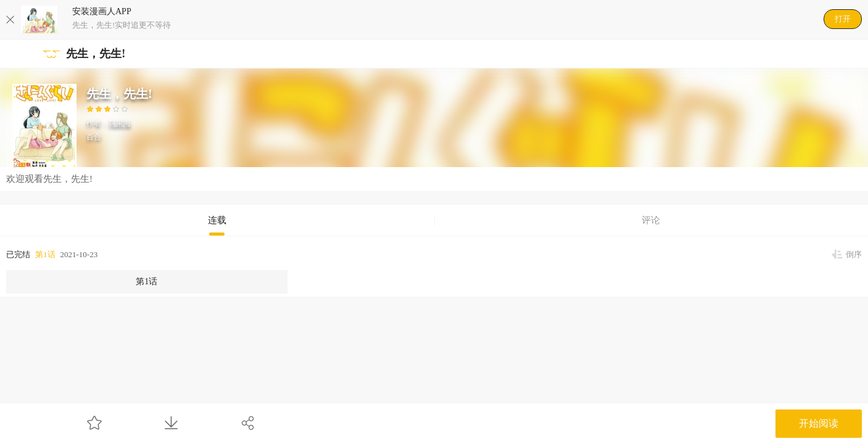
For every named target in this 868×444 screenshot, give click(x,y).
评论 (651, 220)
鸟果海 (120, 123)
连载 (217, 220)
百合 (94, 137)
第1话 (45, 254)
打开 (843, 19)
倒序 (854, 254)
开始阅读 (819, 423)
